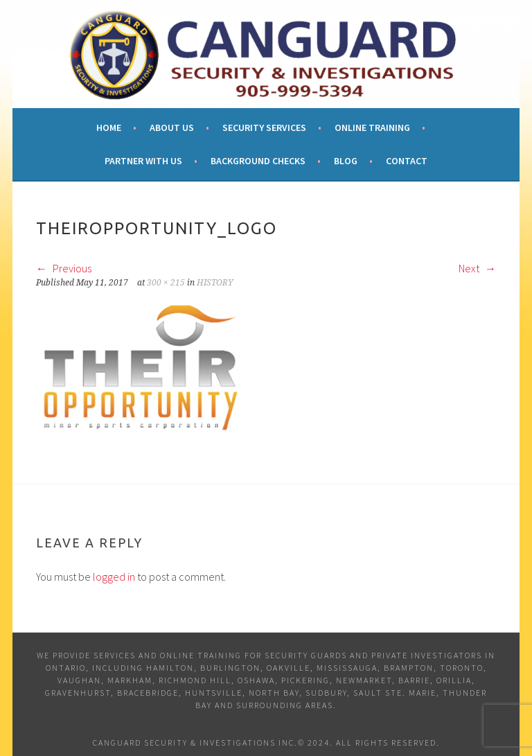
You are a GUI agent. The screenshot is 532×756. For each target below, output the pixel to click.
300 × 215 (166, 283)
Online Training (372, 128)
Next (477, 268)
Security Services (264, 128)
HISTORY (215, 283)
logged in (114, 577)
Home (109, 128)
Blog (346, 161)
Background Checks (258, 161)
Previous (64, 268)
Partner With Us (143, 161)
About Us (172, 128)
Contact (407, 161)
